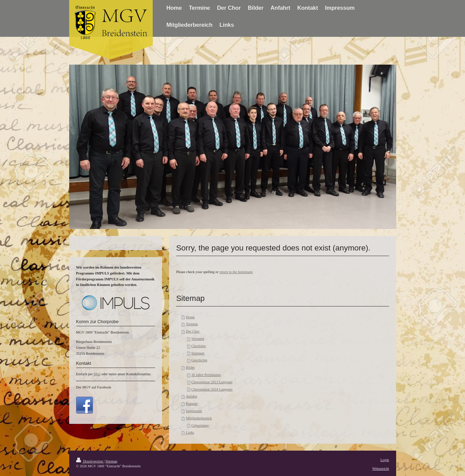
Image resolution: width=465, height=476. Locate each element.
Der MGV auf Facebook (94, 387)
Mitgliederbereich (199, 418)
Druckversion (90, 461)
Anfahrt (191, 396)
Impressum (194, 411)
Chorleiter (199, 346)
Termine (192, 324)
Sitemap (111, 461)
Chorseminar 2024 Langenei (212, 389)
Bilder (190, 367)
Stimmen (198, 353)
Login (385, 460)
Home (190, 317)
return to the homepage (236, 272)
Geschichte (199, 360)
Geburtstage (200, 425)
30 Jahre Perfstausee (206, 375)
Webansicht (380, 469)
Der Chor (193, 331)
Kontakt (191, 404)
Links (190, 432)
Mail (97, 374)
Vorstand (198, 339)
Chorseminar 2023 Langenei (212, 382)
